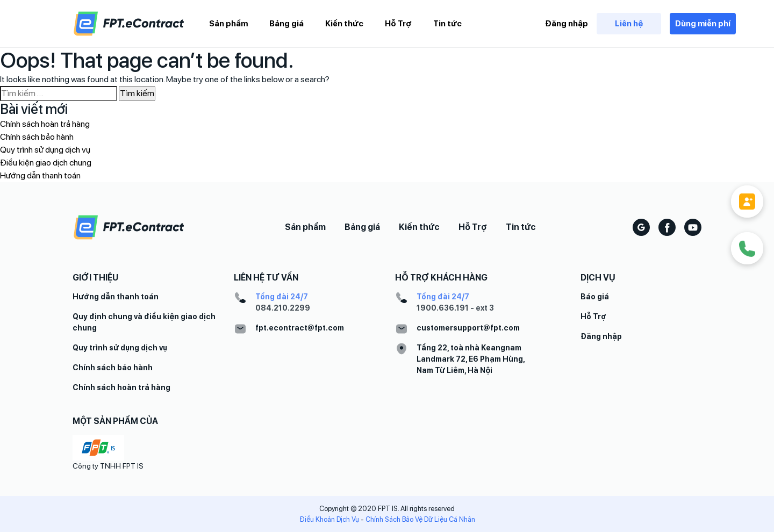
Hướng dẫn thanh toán (40, 175)
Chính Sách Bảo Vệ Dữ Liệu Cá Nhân (420, 519)
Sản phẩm (228, 24)
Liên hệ (629, 24)
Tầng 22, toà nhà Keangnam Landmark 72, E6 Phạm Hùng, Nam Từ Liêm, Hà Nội (471, 359)
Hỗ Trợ (398, 24)
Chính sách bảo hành (37, 137)
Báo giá (595, 297)
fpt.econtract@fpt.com (300, 328)
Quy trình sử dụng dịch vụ (45, 150)
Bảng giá (286, 24)
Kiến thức (344, 24)
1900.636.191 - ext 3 (455, 308)
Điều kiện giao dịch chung (46, 163)
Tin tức (447, 24)
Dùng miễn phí (703, 24)
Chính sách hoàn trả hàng (45, 124)
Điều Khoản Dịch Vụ (329, 519)
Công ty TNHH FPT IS (108, 466)
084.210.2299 (283, 308)
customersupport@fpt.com (468, 328)
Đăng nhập (567, 24)
